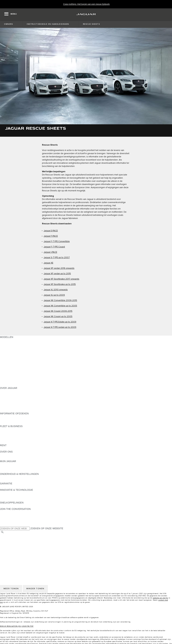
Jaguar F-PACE (51, 236)
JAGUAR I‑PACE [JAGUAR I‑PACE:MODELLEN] (9, 356)
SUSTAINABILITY (10, 458)
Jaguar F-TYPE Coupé (54, 247)
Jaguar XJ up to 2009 (54, 295)
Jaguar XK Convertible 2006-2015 (60, 300)
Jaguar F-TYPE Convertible (57, 241)
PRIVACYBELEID (9, 545)
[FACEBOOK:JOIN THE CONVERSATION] (8, 522)
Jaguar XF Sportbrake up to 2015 (60, 284)
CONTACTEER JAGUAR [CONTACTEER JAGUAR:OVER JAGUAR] (13, 404)
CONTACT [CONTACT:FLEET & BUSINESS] (6, 442)
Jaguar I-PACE (50, 252)
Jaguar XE (48, 263)
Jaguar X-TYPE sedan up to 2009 (60, 327)
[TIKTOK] (6, 515)
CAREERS (6, 539)
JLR (2, 455)
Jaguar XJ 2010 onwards (56, 290)
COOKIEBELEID (9, 548)
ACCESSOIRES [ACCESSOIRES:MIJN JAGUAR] (9, 468)
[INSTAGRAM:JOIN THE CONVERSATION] (8, 512)
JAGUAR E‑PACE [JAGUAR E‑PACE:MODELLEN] (10, 350)
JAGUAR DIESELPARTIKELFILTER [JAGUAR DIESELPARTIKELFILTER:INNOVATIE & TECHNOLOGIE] (19, 496)
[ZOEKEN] (2, 532)
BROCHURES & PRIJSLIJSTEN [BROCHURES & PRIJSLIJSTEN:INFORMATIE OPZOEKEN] (17, 417)
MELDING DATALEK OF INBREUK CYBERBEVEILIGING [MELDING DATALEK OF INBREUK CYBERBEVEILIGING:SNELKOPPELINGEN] (31, 506)
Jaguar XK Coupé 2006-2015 (58, 311)
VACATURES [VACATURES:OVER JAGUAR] (7, 401)
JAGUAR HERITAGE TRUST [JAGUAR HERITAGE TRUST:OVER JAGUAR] (16, 410)
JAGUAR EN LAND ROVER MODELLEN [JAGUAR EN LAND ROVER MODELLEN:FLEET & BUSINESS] (22, 433)
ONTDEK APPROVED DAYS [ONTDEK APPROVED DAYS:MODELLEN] (15, 375)
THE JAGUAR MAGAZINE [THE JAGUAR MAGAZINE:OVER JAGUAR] (14, 398)
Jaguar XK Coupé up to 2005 (58, 317)
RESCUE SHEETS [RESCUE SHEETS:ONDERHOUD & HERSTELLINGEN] (10, 480)
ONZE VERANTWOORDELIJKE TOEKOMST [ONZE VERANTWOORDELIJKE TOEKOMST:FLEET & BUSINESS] (24, 436)
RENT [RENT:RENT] (3, 448)
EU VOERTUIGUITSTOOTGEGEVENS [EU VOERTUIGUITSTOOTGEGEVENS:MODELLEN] (21, 378)
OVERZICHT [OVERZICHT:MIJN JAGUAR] (7, 464)
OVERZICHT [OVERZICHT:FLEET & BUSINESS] (7, 429)
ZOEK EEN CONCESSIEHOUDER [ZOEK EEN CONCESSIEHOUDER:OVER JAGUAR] (19, 407)
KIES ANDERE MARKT (13, 536)
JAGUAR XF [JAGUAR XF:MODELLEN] (7, 366)
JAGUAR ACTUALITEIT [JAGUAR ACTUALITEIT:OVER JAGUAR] (13, 394)
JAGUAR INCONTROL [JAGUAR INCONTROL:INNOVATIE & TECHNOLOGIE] (12, 493)
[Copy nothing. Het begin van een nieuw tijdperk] (86, 4)
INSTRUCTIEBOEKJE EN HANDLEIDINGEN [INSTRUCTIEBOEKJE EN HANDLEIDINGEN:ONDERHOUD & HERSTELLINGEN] (24, 477)
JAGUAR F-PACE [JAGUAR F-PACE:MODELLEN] (10, 353)
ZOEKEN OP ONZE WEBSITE (47, 528)
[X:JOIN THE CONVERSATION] (2, 525)
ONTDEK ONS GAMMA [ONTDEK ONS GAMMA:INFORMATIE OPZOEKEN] (13, 420)
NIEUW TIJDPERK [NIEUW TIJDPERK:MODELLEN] (10, 385)
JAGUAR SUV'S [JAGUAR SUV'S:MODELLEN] (9, 343)
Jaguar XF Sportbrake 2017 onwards (61, 279)
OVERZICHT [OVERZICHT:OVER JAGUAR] (7, 391)
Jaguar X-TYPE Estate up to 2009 (60, 322)
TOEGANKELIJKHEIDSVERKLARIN (20, 558)
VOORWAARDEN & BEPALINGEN (19, 542)
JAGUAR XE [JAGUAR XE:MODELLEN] (7, 363)
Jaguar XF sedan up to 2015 (57, 274)
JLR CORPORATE (10, 552)
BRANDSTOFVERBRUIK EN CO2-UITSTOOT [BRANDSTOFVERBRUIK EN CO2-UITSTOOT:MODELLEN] (25, 372)
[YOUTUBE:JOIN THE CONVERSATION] (7, 519)
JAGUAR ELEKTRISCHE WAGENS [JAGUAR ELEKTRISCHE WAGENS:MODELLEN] (19, 347)
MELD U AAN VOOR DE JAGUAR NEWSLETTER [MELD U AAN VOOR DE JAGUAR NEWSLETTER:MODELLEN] (27, 382)
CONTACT (6, 555)
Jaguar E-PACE (51, 231)
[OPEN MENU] (11, 14)
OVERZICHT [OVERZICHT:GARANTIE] (7, 487)
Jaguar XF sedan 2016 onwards (59, 268)
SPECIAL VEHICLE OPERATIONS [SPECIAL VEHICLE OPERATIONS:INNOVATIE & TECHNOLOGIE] (19, 499)
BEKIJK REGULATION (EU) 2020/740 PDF (17, 626)
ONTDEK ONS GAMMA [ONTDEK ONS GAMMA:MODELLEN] (13, 340)
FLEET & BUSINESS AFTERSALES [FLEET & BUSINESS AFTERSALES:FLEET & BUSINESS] (19, 439)
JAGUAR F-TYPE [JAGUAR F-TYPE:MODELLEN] (9, 359)
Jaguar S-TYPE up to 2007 (57, 258)
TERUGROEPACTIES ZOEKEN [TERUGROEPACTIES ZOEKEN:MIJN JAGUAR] (17, 471)
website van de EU (161, 598)
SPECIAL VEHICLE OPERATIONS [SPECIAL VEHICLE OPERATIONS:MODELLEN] (19, 369)
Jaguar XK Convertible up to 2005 (60, 306)
